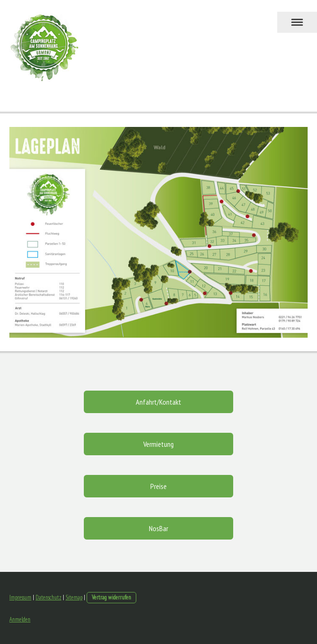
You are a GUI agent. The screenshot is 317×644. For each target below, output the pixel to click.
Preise (158, 486)
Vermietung (158, 444)
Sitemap (74, 597)
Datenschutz (48, 597)
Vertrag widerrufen (111, 597)
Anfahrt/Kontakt (158, 402)
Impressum (20, 597)
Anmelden (20, 619)
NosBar (158, 528)
